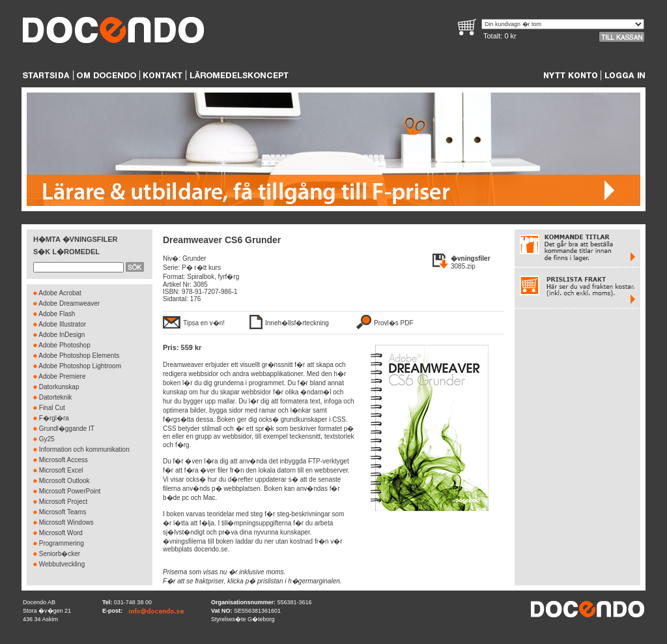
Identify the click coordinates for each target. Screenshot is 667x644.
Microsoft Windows (66, 522)
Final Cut (52, 408)
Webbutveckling (62, 564)
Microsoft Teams (63, 512)
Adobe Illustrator (62, 324)
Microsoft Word (61, 533)
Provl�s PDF (394, 323)
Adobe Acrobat (60, 293)
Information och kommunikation (84, 449)
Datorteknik (56, 397)
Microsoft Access (64, 460)
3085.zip (463, 266)
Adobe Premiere (62, 376)
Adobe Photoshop (64, 345)
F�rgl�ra (54, 418)
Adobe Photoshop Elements (79, 356)
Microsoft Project (63, 502)
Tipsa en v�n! (204, 323)
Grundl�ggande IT (67, 429)
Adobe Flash (57, 314)
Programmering (62, 543)
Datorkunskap (59, 387)
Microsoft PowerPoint (70, 491)
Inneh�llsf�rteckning (297, 323)
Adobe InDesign (62, 335)
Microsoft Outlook (64, 481)
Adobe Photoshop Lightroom (80, 366)
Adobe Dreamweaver (69, 303)
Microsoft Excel (61, 470)
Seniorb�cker (60, 554)
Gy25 (47, 439)
